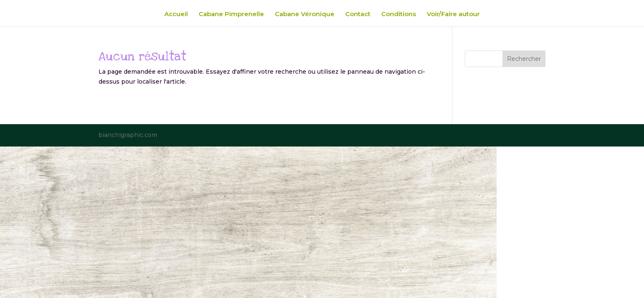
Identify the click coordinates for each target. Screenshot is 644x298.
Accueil (176, 14)
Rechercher (524, 59)
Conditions (399, 14)
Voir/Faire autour (453, 14)
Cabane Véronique (305, 14)
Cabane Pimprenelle (231, 14)
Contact (358, 14)
